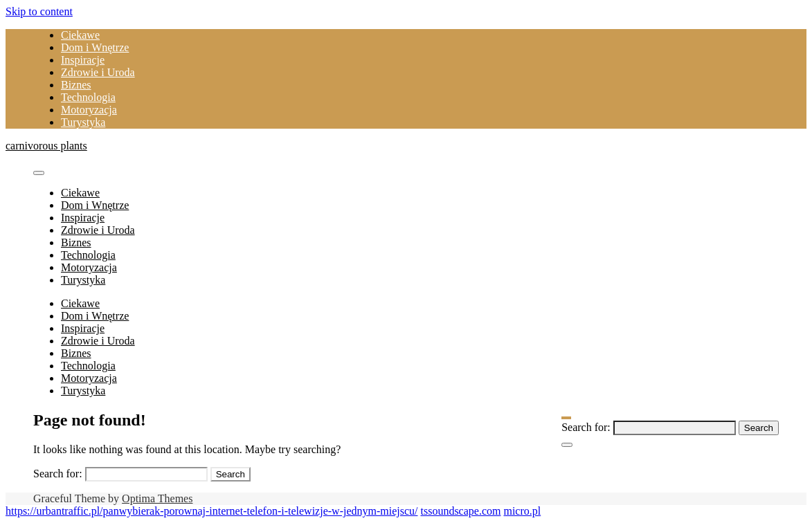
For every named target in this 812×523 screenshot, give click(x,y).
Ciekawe (80, 35)
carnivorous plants (46, 146)
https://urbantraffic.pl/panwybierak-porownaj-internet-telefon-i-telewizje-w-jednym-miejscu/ (211, 511)
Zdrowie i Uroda (98, 72)
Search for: (586, 427)
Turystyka (83, 122)
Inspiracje (83, 60)
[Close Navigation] (567, 445)
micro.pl (522, 511)
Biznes (76, 85)
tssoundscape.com (460, 511)
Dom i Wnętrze (95, 47)
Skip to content (39, 11)
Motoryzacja (89, 110)
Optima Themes (157, 498)
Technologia (88, 97)
